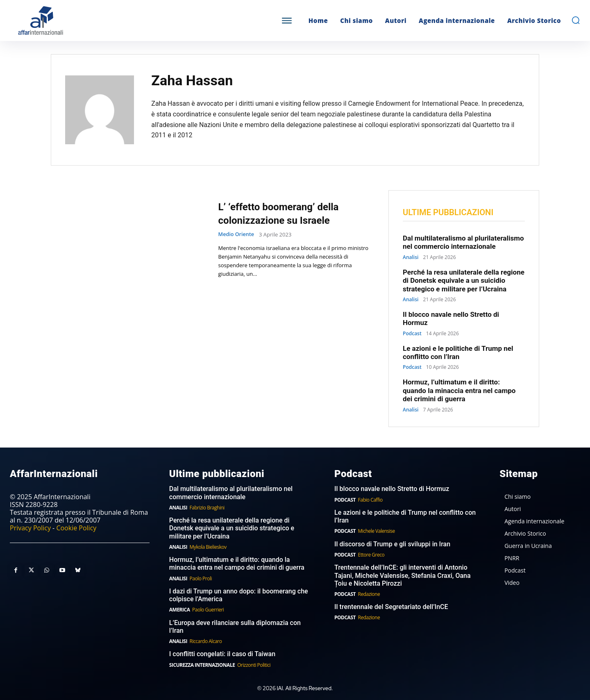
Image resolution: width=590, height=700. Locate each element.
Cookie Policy (76, 528)
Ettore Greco (371, 555)
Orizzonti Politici (254, 665)
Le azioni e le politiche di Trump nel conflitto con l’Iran (458, 353)
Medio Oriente (237, 235)
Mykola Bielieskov (208, 547)
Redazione (369, 594)
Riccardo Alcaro (206, 642)
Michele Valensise (377, 531)
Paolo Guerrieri (208, 610)
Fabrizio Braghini (207, 508)
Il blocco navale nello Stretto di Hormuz (451, 319)
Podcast (412, 334)
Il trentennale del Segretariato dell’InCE (391, 607)
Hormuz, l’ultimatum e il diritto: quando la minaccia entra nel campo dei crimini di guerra (459, 391)
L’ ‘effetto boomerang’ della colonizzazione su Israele (289, 213)
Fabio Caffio (370, 500)
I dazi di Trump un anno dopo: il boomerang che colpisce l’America (239, 595)
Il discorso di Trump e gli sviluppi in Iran (392, 544)
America (180, 610)
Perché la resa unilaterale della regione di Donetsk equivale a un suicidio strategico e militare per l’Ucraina (464, 281)
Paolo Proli (201, 578)
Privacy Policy (30, 528)
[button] (576, 20)
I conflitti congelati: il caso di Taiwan (222, 654)
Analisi (411, 258)
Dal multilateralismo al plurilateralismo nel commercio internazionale (463, 243)
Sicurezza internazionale (202, 665)
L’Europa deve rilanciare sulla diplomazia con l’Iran (235, 627)
